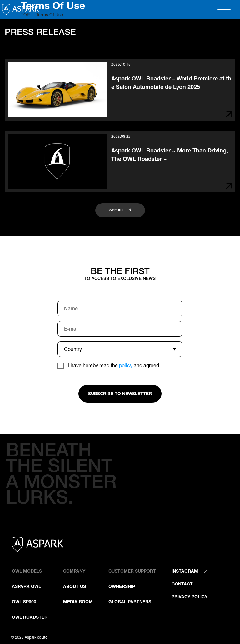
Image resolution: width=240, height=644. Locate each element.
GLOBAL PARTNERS (130, 602)
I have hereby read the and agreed (114, 365)
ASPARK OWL (26, 586)
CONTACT (182, 584)
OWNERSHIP (122, 586)
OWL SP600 (24, 602)
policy (126, 365)
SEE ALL (117, 210)
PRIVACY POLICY (190, 597)
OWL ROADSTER (30, 617)
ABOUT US (75, 586)
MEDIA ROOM (78, 602)
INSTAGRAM (185, 571)
